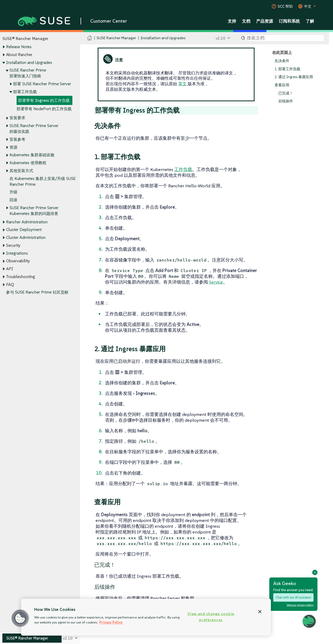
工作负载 (183, 169)
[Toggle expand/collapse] (4, 47)
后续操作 (286, 101)
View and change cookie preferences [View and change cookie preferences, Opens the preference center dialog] (211, 617)
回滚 (13, 200)
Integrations (17, 253)
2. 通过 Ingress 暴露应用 (294, 77)
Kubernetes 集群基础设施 (32, 155)
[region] (146, 617)
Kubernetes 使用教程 (28, 163)
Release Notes (19, 47)
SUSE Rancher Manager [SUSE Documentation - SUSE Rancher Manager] (116, 38)
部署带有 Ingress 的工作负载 (44, 100)
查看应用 (282, 85)
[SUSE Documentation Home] (90, 38)
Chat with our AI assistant (293, 597)
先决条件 (282, 61)
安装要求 (17, 118)
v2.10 (220, 38)
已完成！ (286, 93)
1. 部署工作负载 (287, 69)
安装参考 (17, 139)
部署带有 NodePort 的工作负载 (44, 109)
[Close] (260, 612)
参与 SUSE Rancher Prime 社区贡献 (37, 292)
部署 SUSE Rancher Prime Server (42, 84)
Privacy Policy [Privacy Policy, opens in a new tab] (111, 622)
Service (216, 282)
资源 (13, 147)
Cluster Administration (26, 238)
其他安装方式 (21, 171)
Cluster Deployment (24, 230)
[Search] (285, 38)
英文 (183, 84)
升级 (13, 192)
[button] (20, 618)
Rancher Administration (27, 222)
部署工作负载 (25, 92)
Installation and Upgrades (29, 62)
